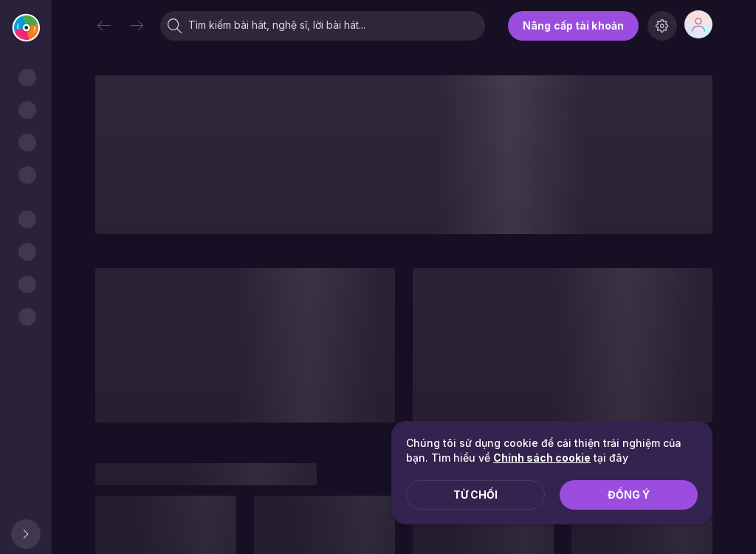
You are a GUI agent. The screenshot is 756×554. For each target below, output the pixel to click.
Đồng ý (629, 495)
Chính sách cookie (542, 458)
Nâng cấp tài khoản (573, 25)
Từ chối (475, 495)
